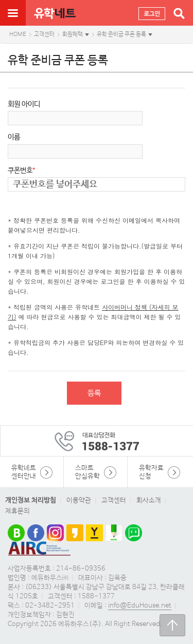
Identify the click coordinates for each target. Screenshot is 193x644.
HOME (18, 34)
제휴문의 (17, 511)
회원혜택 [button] (73, 34)
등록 (94, 393)
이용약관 (79, 500)
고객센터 (44, 34)
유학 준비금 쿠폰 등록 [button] (121, 34)
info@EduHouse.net (140, 606)
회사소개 (149, 500)
